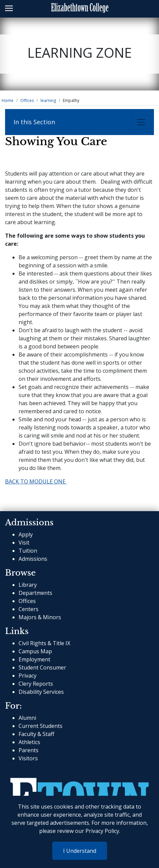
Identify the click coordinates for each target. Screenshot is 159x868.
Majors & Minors (40, 617)
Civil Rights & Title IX (44, 643)
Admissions (33, 559)
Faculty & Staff (36, 734)
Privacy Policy (102, 831)
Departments (35, 593)
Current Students (41, 726)
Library (28, 585)
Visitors (28, 758)
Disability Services (41, 692)
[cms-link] (79, 789)
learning (48, 100)
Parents (29, 750)
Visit (24, 543)
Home (8, 100)
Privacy (28, 676)
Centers (29, 609)
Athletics (29, 742)
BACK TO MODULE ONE (36, 481)
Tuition (28, 551)
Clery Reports (36, 684)
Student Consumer (42, 667)
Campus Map (35, 651)
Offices (27, 100)
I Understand (80, 851)
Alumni (27, 718)
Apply (26, 534)
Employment (34, 659)
